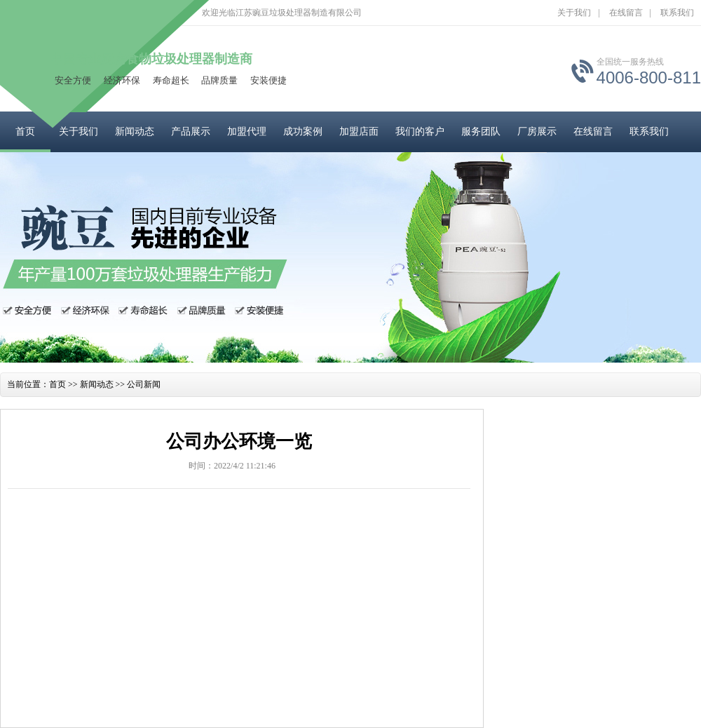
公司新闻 (144, 384)
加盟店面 (359, 132)
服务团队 (481, 132)
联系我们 (677, 13)
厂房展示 (537, 132)
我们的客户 (420, 132)
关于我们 (574, 13)
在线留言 (626, 13)
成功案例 (303, 132)
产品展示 (191, 132)
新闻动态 (135, 132)
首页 (25, 132)
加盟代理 (247, 132)
